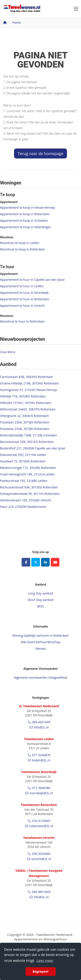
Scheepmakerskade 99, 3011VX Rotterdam (30, 494)
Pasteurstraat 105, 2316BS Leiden (24, 481)
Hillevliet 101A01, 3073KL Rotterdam (26, 403)
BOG (40, 606)
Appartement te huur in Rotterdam (25, 299)
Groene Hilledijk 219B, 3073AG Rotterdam (29, 383)
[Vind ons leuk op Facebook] (26, 562)
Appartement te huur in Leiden (22, 286)
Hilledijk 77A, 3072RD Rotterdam (23, 396)
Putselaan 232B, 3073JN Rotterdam (25, 429)
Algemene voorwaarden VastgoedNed (40, 677)
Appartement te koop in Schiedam (24, 220)
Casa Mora (7, 352)
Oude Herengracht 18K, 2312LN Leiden (27, 474)
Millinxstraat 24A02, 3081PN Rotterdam (28, 409)
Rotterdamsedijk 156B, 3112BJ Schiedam (29, 435)
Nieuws (40, 648)
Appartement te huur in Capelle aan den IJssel (32, 280)
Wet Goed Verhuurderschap (41, 642)
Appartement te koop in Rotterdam (25, 214)
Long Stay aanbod (40, 593)
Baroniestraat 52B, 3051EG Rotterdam (27, 442)
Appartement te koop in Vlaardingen (26, 227)
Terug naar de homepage (40, 153)
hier (57, 133)
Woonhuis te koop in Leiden (20, 243)
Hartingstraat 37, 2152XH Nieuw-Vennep (28, 390)
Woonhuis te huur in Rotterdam (22, 321)
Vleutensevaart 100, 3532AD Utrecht (25, 500)
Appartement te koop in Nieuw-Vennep (28, 207)
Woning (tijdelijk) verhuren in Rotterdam (40, 635)
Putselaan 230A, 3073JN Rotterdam (25, 422)
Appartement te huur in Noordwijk (24, 293)
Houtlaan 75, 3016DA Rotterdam (23, 461)
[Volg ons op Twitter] (36, 562)
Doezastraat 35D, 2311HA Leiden (23, 455)
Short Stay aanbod (41, 600)
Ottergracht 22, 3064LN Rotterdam (24, 416)
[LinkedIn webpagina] (45, 562)
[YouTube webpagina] (55, 562)
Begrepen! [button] (40, 971)
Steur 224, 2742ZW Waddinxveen (23, 507)
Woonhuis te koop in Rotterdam (22, 249)
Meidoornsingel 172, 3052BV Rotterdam (28, 468)
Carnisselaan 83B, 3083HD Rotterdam (26, 377)
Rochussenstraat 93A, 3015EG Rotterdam (29, 487)
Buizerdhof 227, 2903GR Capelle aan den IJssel (33, 448)
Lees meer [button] (45, 961)
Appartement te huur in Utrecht (22, 306)
